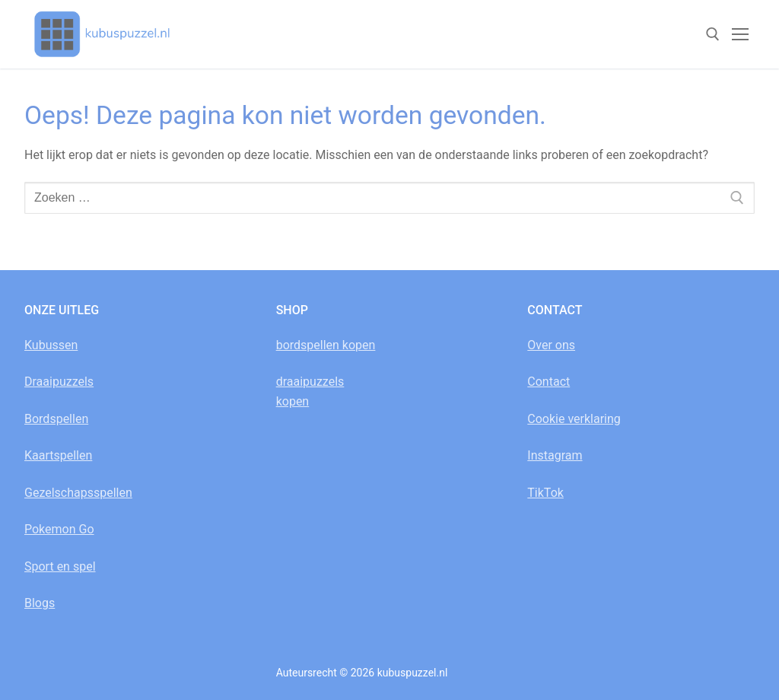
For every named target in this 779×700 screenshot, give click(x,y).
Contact (548, 382)
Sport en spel (60, 566)
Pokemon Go (59, 529)
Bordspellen (56, 419)
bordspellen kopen (326, 345)
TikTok (545, 493)
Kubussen (51, 345)
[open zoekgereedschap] (713, 34)
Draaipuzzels (59, 382)
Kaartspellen (58, 455)
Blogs (40, 603)
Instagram (555, 455)
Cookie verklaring (574, 419)
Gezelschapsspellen (78, 493)
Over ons (551, 345)
